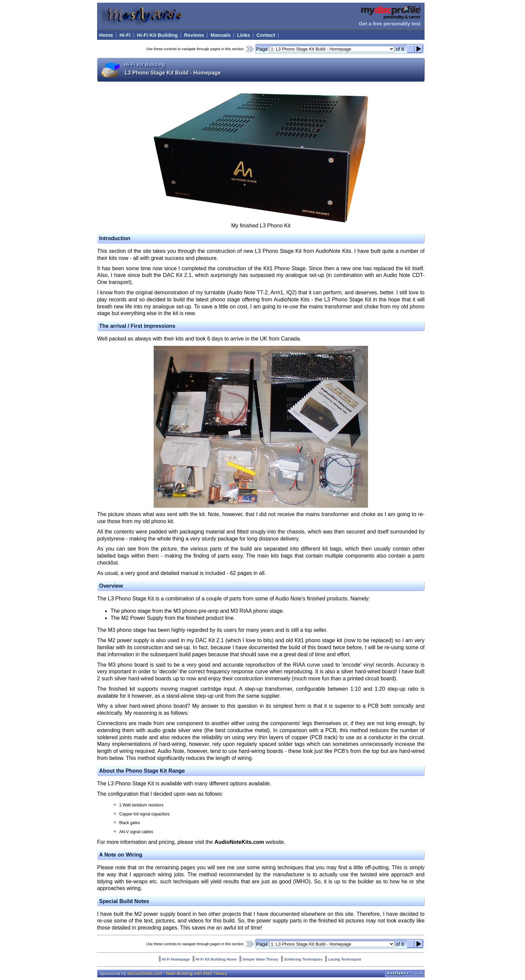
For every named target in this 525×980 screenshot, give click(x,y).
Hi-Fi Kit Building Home (216, 959)
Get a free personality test (390, 24)
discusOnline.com (144, 973)
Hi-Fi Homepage (176, 959)
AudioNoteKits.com (239, 842)
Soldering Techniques (303, 959)
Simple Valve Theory (260, 959)
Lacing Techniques (345, 959)
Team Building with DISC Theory (196, 973)
